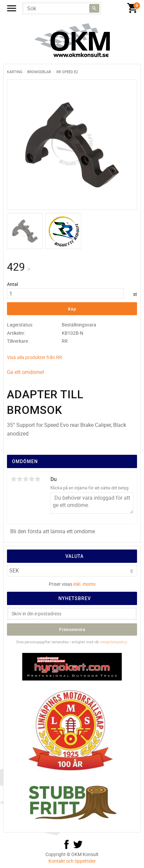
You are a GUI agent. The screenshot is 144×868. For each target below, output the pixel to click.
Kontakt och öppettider (72, 861)
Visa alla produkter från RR (35, 357)
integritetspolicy (113, 642)
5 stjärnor (37, 479)
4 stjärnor (32, 479)
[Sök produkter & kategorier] (62, 8)
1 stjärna (14, 479)
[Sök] (94, 8)
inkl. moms (84, 584)
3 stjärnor (26, 479)
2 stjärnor (20, 479)
